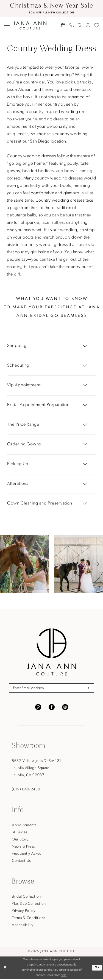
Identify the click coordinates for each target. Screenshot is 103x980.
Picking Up (18, 464)
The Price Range (23, 425)
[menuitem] (7, 25)
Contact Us (21, 861)
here (64, 976)
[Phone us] (72, 26)
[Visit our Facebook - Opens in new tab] (52, 708)
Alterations (18, 484)
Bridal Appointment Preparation (38, 405)
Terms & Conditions (29, 919)
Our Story (20, 840)
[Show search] (80, 26)
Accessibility (23, 926)
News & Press (23, 847)
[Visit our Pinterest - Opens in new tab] (38, 708)
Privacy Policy (24, 911)
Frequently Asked (27, 854)
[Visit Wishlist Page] (97, 26)
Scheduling (18, 366)
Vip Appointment (24, 385)
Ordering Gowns (24, 444)
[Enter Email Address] (51, 689)
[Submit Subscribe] (84, 689)
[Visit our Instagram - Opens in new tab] (65, 708)
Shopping (17, 346)
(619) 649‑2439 (26, 790)
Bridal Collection (26, 897)
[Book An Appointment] (63, 26)
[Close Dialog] (5, 968)
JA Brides (20, 833)
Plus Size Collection (29, 904)
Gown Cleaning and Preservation (40, 503)
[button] (7, 25)
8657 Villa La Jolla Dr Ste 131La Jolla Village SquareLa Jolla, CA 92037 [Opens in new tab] (37, 769)
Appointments (24, 826)
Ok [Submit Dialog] (97, 968)
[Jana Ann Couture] (30, 26)
